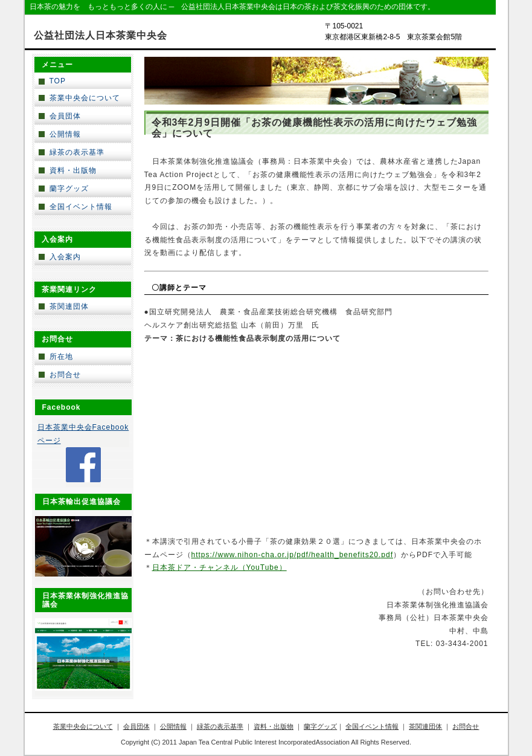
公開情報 (65, 134)
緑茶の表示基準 (77, 152)
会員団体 (65, 116)
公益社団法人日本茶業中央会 (101, 35)
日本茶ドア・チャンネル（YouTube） (220, 567)
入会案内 (65, 257)
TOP (58, 81)
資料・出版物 (73, 170)
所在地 (61, 357)
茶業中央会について (85, 98)
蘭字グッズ (69, 189)
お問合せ (65, 375)
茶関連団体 (69, 306)
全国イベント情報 (81, 207)
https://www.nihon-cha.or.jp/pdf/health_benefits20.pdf (293, 555)
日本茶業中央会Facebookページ (83, 434)
